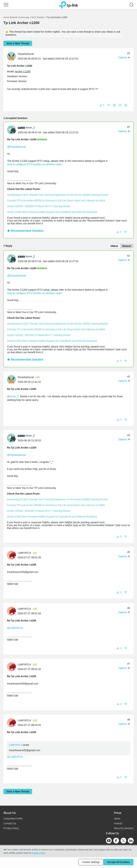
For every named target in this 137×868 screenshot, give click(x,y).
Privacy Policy (11, 828)
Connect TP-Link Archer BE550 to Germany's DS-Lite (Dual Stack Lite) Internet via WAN (56, 201)
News (117, 818)
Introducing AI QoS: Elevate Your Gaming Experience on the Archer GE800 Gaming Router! (58, 195)
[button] (6, 5)
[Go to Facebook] (116, 841)
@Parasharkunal (17, 147)
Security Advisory (124, 828)
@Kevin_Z (13, 397)
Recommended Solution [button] (25, 231)
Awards (118, 823)
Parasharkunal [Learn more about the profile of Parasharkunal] (26, 54)
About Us (10, 813)
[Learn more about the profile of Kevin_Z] (12, 130)
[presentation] (11, 56)
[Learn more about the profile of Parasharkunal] (12, 56)
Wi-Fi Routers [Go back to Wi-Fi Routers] (38, 17)
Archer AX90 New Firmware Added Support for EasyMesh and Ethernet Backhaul (52, 212)
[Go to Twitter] (123, 841)
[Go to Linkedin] (131, 841)
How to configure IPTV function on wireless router (35, 164)
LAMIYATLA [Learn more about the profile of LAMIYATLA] (24, 554)
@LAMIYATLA (15, 628)
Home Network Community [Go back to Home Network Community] (16, 17)
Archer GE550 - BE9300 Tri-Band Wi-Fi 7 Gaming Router (39, 206)
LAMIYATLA (16, 746)
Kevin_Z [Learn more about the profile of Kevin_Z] (30, 128)
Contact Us (10, 823)
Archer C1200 (23, 71)
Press (118, 813)
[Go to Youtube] (109, 841)
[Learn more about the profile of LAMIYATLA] (12, 555)
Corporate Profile (13, 818)
